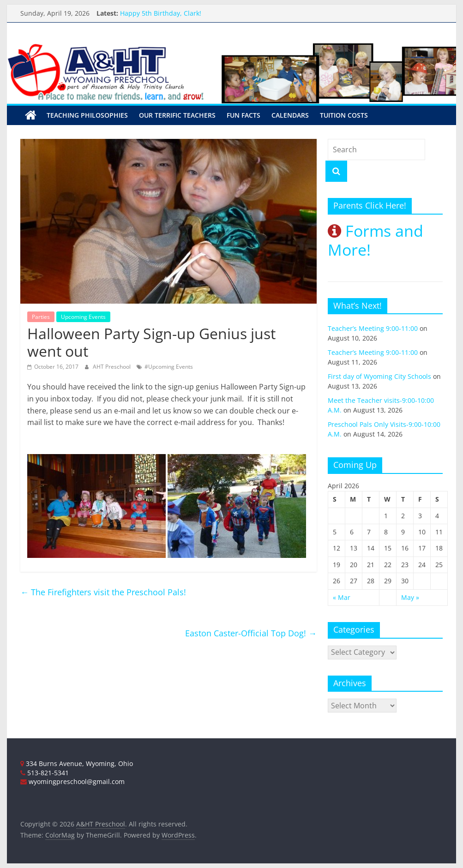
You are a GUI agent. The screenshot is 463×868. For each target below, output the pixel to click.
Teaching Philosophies (87, 115)
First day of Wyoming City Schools (379, 376)
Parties (41, 317)
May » (410, 597)
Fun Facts (244, 115)
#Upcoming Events (169, 367)
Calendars (290, 115)
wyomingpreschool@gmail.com (72, 781)
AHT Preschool (112, 367)
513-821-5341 (45, 773)
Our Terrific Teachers (177, 115)
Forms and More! (376, 240)
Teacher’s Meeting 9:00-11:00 (373, 328)
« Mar (342, 597)
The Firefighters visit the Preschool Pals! (103, 592)
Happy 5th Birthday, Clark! (161, 13)
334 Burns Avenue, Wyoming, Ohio (77, 763)
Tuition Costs (344, 115)
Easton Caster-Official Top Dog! (251, 633)
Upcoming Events (83, 317)
